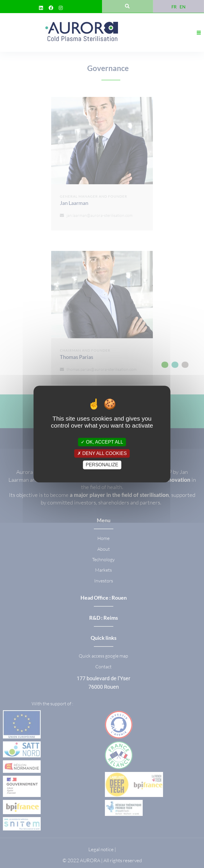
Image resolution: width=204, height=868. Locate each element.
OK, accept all (102, 442)
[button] (199, 33)
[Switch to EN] (182, 7)
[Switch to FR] (174, 7)
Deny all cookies (102, 453)
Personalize (102, 465)
